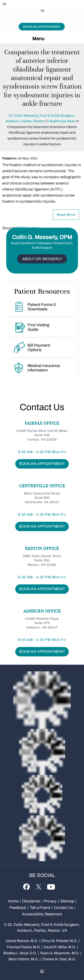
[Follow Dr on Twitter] (39, 886)
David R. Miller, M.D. (60, 947)
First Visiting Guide (38, 327)
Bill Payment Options (39, 348)
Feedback (18, 908)
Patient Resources (42, 291)
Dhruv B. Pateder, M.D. (59, 941)
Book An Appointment (42, 27)
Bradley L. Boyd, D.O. (20, 953)
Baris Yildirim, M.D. (23, 959)
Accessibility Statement (42, 914)
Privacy (50, 901)
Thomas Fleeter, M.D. (23, 947)
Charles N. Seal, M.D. (59, 959)
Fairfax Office (42, 423)
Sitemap (67, 901)
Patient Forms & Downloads (42, 307)
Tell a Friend (40, 908)
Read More (66, 215)
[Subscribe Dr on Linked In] (60, 884)
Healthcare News (62, 121)
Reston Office (42, 548)
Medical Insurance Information (44, 368)
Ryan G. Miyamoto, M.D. (60, 953)
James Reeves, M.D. (22, 941)
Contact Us (42, 407)
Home (13, 901)
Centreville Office (42, 486)
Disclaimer (32, 901)
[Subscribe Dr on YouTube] (51, 886)
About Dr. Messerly (42, 259)
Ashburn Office (42, 611)
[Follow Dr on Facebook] (26, 886)
